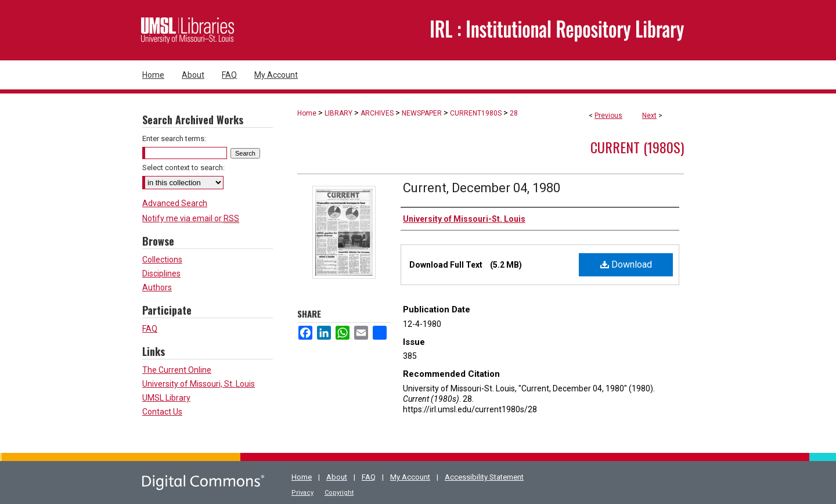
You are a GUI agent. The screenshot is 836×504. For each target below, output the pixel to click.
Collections (162, 260)
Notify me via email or (191, 218)
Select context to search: (183, 168)
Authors (157, 287)
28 (514, 113)
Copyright (339, 493)
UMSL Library (166, 398)
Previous (608, 116)
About (337, 477)
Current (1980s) (637, 147)
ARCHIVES (377, 113)
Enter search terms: (174, 138)
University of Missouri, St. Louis (199, 384)
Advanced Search (175, 203)
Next (649, 116)
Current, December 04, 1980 (482, 188)
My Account (410, 477)
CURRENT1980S (476, 113)
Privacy (302, 493)
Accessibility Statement (484, 477)
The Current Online (177, 370)
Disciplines (161, 273)
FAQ (150, 329)
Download (626, 264)
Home (307, 113)
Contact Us (162, 412)
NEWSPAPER (422, 113)
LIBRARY (338, 113)
